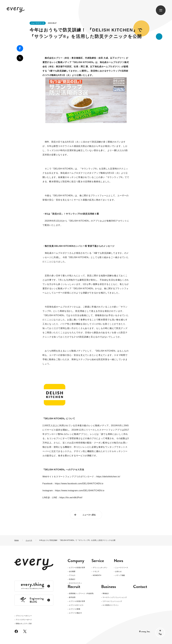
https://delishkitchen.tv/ (108, 477)
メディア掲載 (120, 575)
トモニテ (96, 572)
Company (76, 561)
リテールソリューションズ (112, 606)
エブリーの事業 (75, 613)
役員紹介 (72, 579)
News (119, 561)
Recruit (74, 591)
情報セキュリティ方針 (24, 587)
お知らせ (118, 572)
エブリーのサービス (76, 610)
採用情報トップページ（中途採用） (82, 598)
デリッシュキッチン (100, 568)
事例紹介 (106, 598)
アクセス (72, 575)
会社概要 (72, 572)
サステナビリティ (75, 583)
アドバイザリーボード (24, 583)
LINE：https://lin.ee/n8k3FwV (67, 498)
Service (98, 561)
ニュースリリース (38, 23)
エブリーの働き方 (75, 617)
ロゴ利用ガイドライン (111, 610)
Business (109, 591)
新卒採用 (72, 602)
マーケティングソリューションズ (115, 602)
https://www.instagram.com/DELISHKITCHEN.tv (80, 491)
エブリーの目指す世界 (77, 568)
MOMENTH (97, 575)
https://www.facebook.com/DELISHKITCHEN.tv (79, 484)
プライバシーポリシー (24, 580)
